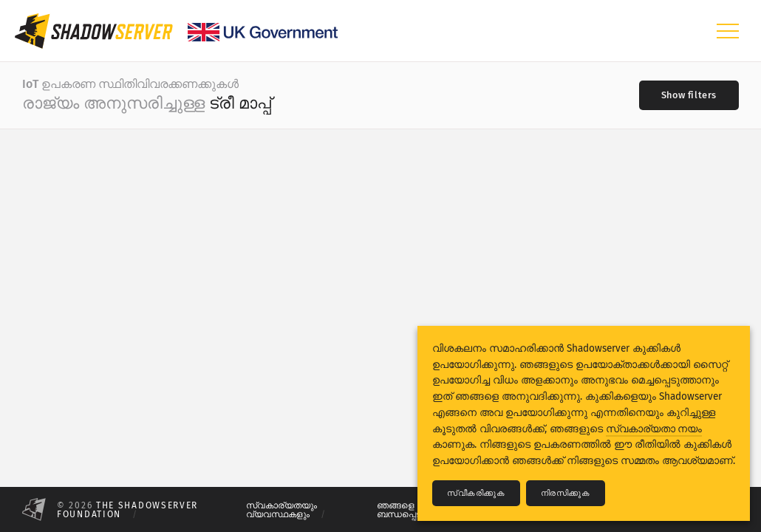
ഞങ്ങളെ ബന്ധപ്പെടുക (405, 510)
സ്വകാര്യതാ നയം (654, 429)
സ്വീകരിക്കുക (476, 493)
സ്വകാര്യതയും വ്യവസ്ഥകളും (281, 510)
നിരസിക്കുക (566, 493)
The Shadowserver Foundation (127, 510)
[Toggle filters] (689, 95)
